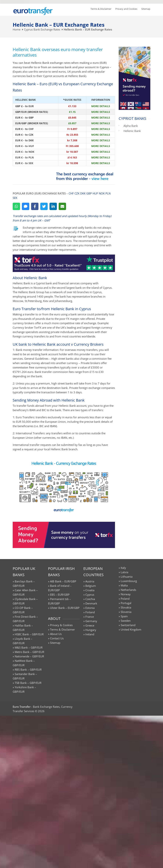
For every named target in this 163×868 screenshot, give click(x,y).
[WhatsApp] (16, 206)
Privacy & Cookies (61, 625)
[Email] (62, 206)
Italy (123, 568)
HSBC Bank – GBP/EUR (29, 634)
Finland (90, 612)
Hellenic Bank (132, 131)
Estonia (90, 608)
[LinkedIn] (53, 206)
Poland (125, 599)
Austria (90, 581)
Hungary (91, 630)
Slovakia (126, 607)
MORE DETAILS (101, 106)
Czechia (90, 599)
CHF (71, 193)
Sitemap (146, 9)
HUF (95, 193)
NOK (102, 193)
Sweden (126, 621)
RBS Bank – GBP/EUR (28, 670)
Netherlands (128, 590)
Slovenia (126, 612)
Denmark (91, 603)
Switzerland (128, 625)
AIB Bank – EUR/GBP (63, 581)
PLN (108, 193)
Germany (91, 621)
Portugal (126, 603)
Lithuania (127, 577)
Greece (90, 625)
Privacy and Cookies (126, 9)
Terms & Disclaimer (101, 9)
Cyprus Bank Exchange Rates (42, 29)
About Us (56, 634)
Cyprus (90, 595)
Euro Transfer (22, 707)
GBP (89, 193)
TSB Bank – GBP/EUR (28, 683)
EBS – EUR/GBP (60, 595)
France (90, 617)
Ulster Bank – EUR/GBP (65, 608)
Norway (126, 594)
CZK (77, 193)
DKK (83, 193)
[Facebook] (35, 206)
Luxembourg (129, 581)
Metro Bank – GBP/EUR (29, 652)
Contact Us (57, 638)
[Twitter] (44, 206)
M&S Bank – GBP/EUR (29, 647)
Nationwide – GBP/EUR (29, 656)
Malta (124, 585)
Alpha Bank (131, 126)
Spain (124, 616)
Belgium (91, 586)
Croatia (90, 590)
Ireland (90, 634)
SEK (15, 198)
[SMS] (26, 206)
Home (17, 29)
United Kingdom (131, 629)
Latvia (124, 572)
